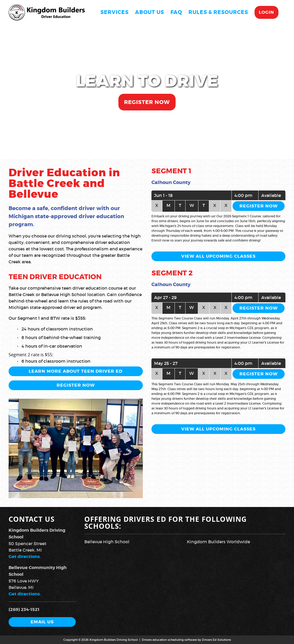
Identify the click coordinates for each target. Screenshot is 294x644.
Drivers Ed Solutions (216, 640)
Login (266, 12)
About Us (150, 12)
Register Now (147, 102)
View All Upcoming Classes (218, 256)
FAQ (176, 12)
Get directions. (25, 557)
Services (115, 12)
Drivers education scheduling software (169, 640)
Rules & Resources (218, 12)
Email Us (42, 622)
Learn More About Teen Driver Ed (76, 371)
